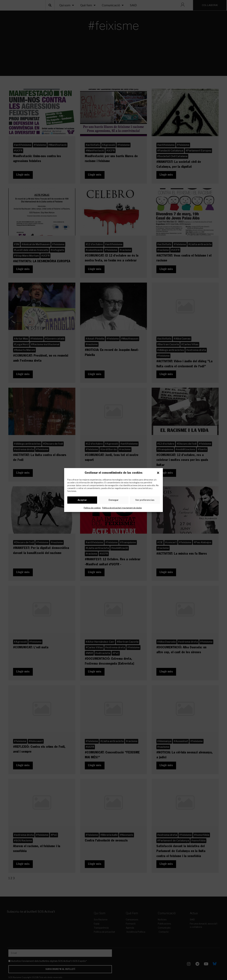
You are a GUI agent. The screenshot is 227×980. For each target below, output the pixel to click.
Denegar (114, 501)
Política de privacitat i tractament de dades (122, 508)
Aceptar (82, 501)
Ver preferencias (145, 501)
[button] (158, 473)
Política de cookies (92, 508)
